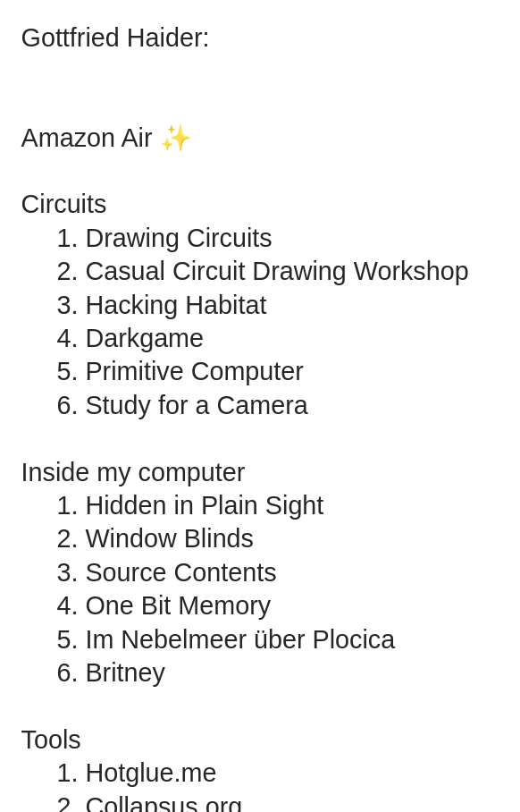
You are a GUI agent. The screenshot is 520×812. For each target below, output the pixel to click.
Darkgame (144, 338)
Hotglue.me (151, 773)
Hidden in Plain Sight (204, 505)
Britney (125, 672)
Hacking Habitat (176, 305)
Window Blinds (169, 538)
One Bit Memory (178, 605)
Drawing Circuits (178, 238)
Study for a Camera (196, 405)
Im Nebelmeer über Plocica (240, 639)
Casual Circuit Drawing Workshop (277, 271)
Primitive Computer (194, 371)
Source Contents (180, 572)
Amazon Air (87, 138)
